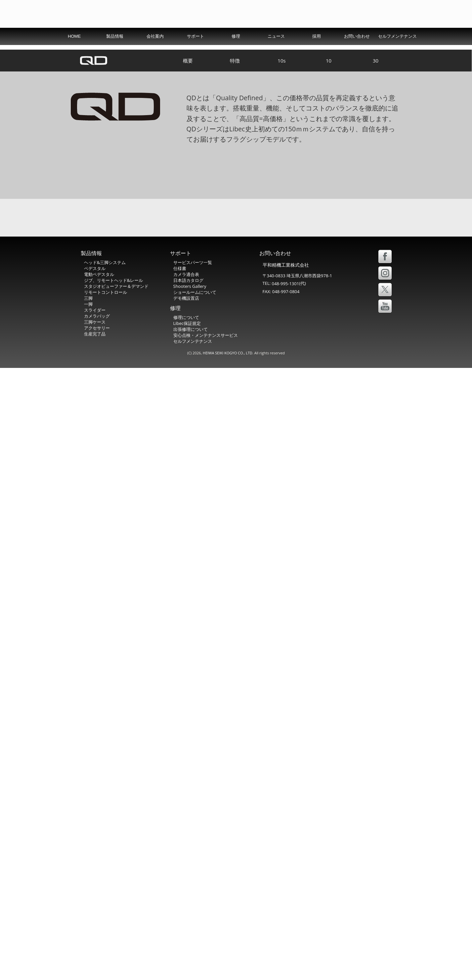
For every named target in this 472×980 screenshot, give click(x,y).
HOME (74, 51)
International (311, 35)
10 (329, 179)
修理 (236, 51)
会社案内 (155, 51)
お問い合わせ (357, 51)
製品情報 (115, 51)
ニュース (276, 51)
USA (341, 35)
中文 (390, 34)
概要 (188, 179)
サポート (195, 51)
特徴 (235, 179)
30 (376, 179)
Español (366, 35)
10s (281, 179)
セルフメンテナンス (397, 51)
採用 (317, 51)
